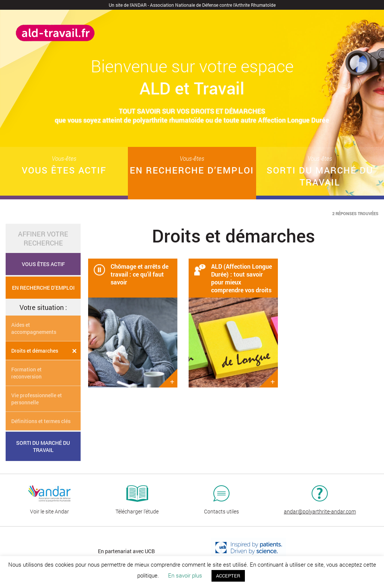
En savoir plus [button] (185, 575)
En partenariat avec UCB (126, 551)
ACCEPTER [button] (228, 576)
